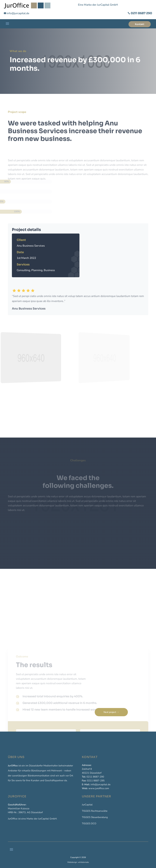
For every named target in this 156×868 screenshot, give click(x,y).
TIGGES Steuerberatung (95, 817)
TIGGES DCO (89, 823)
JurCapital (87, 805)
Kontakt (140, 24)
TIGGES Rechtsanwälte (95, 811)
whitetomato (83, 862)
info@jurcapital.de (18, 13)
